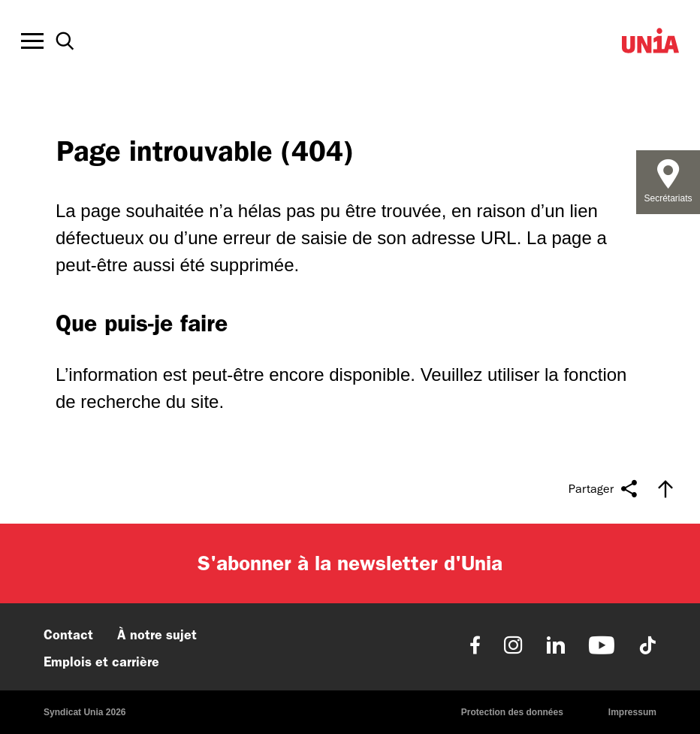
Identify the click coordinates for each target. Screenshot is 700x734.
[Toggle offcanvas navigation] (32, 41)
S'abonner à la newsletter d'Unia (350, 563)
